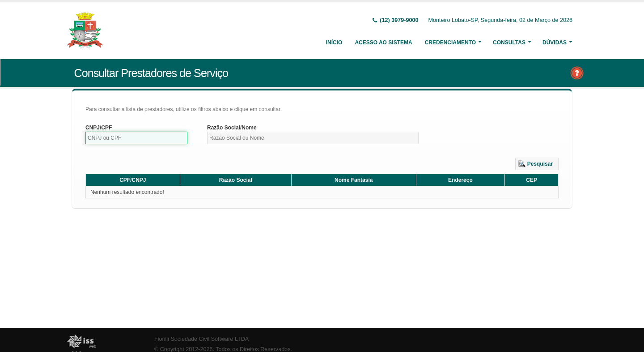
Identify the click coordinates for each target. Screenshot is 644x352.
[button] (537, 164)
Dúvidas (555, 43)
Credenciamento (450, 43)
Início (334, 43)
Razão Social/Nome (232, 128)
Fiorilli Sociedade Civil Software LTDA (201, 339)
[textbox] (136, 138)
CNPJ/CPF (99, 128)
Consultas (509, 43)
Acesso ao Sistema (383, 43)
